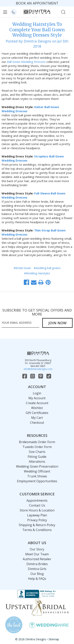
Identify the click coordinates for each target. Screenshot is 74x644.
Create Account (37, 403)
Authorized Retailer (37, 559)
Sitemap (54, 639)
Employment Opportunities (37, 481)
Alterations (37, 462)
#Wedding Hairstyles (37, 273)
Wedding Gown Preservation (37, 466)
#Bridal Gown (22, 268)
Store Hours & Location (37, 510)
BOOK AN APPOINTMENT (37, 3)
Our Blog (37, 574)
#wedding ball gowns (47, 268)
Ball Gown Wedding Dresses (26, 62)
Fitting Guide (37, 457)
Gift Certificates (37, 413)
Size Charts (37, 452)
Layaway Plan (37, 515)
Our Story (37, 549)
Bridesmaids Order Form (37, 442)
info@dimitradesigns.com (38, 369)
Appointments (37, 500)
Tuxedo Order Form (37, 447)
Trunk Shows (37, 476)
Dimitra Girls (37, 569)
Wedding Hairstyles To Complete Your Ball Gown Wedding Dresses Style (37, 30)
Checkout (37, 423)
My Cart (37, 418)
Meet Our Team (37, 554)
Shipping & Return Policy (37, 525)
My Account (37, 398)
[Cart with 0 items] (70, 12)
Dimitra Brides (37, 564)
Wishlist (37, 408)
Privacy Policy (37, 520)
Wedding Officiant (37, 471)
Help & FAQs (37, 579)
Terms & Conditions (37, 530)
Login (37, 393)
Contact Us (37, 505)
